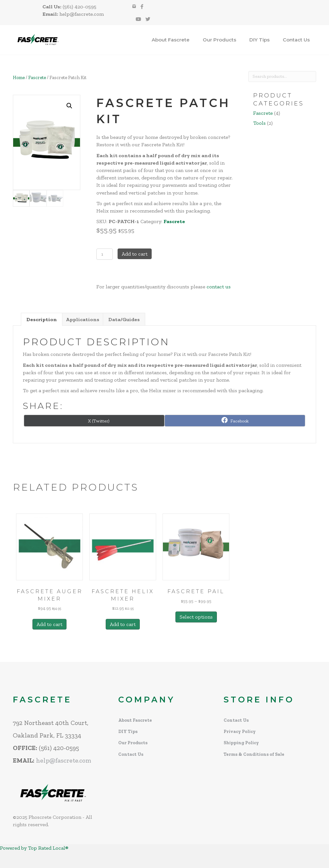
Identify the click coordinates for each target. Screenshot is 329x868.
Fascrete (37, 77)
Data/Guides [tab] (124, 319)
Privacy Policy (240, 732)
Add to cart (135, 254)
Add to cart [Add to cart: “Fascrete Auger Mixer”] (49, 658)
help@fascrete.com (64, 760)
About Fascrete (171, 40)
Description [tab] (42, 319)
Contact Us (296, 40)
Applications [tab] (83, 319)
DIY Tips (259, 40)
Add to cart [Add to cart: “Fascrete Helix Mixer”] (123, 658)
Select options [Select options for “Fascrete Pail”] (196, 651)
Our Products (219, 40)
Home (19, 77)
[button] (69, 106)
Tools (259, 123)
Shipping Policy (241, 743)
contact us (219, 287)
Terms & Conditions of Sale (254, 754)
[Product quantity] (105, 254)
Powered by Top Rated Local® (34, 848)
